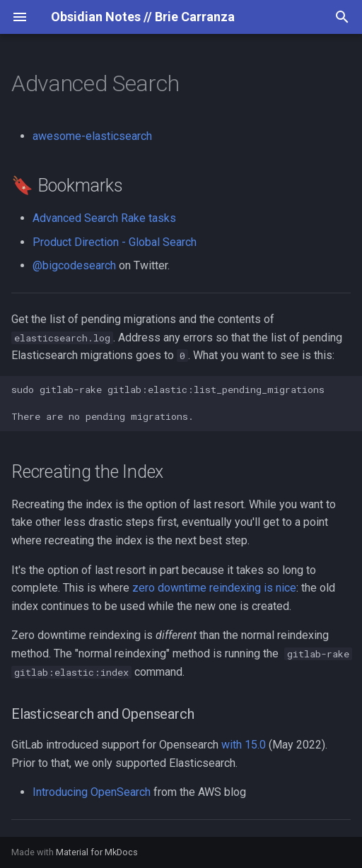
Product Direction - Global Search (115, 242)
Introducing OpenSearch (92, 792)
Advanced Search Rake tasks (104, 218)
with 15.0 (244, 745)
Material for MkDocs (97, 852)
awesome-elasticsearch (92, 136)
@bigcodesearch (74, 265)
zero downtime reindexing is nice (214, 588)
